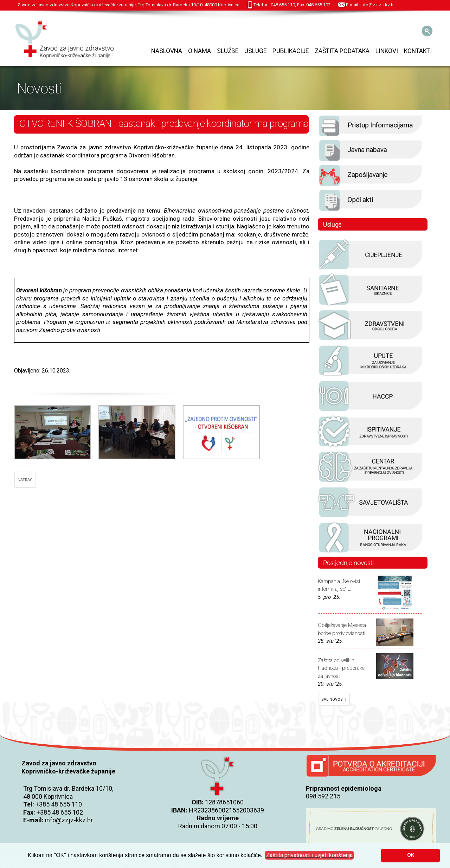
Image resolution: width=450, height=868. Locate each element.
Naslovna (167, 51)
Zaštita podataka (342, 51)
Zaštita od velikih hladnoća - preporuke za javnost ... (341, 668)
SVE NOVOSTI (334, 699)
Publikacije (291, 51)
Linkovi (387, 51)
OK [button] (411, 855)
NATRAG (25, 480)
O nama (200, 51)
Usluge (255, 51)
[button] (309, 855)
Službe (228, 51)
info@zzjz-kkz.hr (69, 820)
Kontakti (418, 51)
